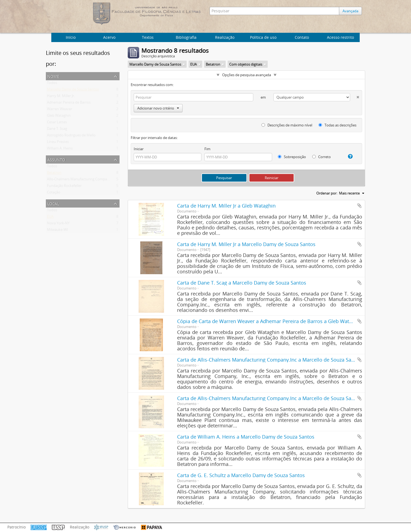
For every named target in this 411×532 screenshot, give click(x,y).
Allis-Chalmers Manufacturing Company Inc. (82, 180)
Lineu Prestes (58, 143)
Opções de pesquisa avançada (247, 75)
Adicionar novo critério (158, 108)
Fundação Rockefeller (64, 187)
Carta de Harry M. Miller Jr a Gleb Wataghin (226, 206)
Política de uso (263, 37)
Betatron (54, 174)
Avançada (352, 11)
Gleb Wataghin (59, 117)
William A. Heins (60, 149)
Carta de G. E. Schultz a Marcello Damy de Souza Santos (241, 475)
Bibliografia (186, 37)
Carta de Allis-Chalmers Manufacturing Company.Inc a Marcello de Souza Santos (269, 360)
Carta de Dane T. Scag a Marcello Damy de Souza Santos (242, 283)
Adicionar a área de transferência (359, 206)
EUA (50, 218)
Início (71, 37)
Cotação (54, 193)
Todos (52, 84)
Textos (148, 37)
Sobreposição (292, 157)
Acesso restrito (340, 37)
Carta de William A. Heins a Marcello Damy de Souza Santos (246, 437)
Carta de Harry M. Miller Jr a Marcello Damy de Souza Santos (246, 244)
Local (53, 203)
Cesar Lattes (57, 123)
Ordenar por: (327, 193)
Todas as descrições (337, 125)
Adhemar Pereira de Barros (69, 104)
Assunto (56, 159)
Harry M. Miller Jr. (61, 97)
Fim (207, 149)
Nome (53, 76)
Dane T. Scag (57, 130)
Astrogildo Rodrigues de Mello (71, 136)
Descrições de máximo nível (287, 125)
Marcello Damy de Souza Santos (73, 90)
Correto (321, 157)
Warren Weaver (59, 110)
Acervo (109, 37)
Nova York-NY (58, 224)
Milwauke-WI (57, 231)
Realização (225, 37)
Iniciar (139, 149)
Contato (302, 37)
